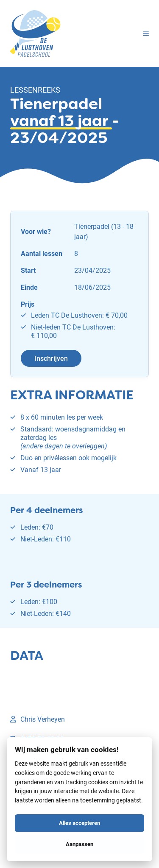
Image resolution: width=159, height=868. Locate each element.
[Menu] (146, 33)
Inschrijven (51, 358)
